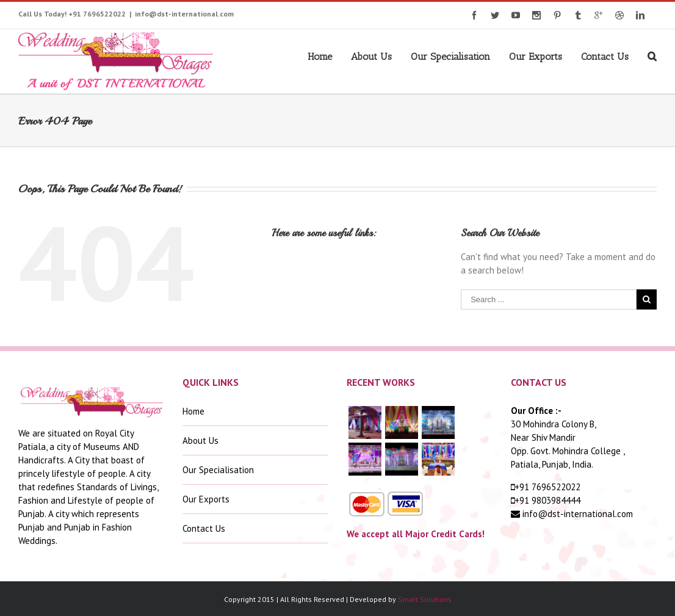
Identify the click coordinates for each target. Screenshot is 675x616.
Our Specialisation (450, 56)
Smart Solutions (425, 599)
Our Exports (536, 56)
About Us (371, 56)
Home (320, 56)
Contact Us (605, 56)
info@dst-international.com (184, 14)
